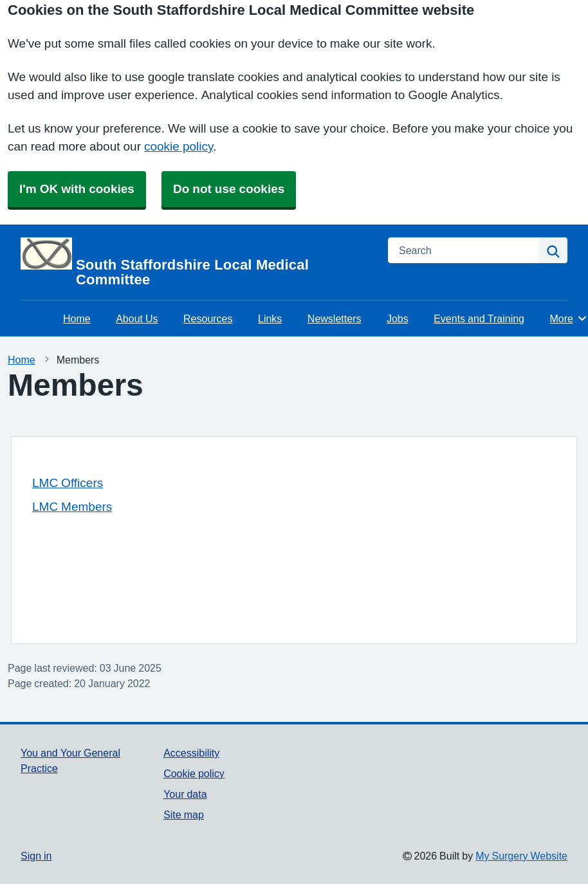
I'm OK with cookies (77, 189)
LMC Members (72, 507)
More (569, 318)
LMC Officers (68, 483)
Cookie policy (194, 773)
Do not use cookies (229, 189)
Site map (184, 815)
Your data (185, 794)
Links (270, 318)
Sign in (36, 856)
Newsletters (335, 318)
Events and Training (479, 318)
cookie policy (179, 146)
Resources (208, 318)
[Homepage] (197, 262)
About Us (137, 318)
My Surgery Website (521, 856)
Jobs (398, 318)
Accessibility (191, 753)
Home (77, 318)
